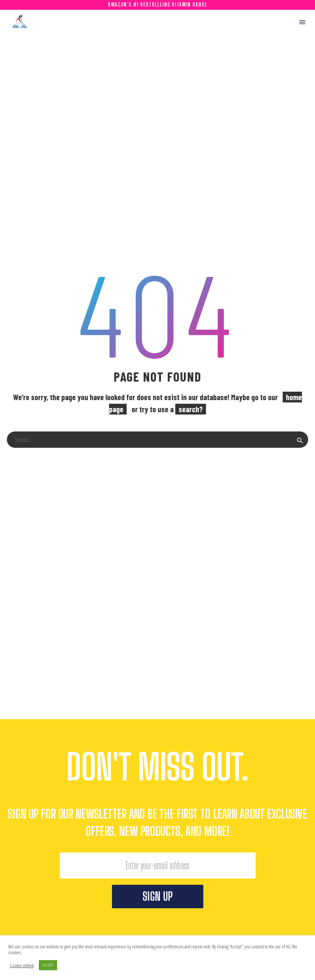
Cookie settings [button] (22, 965)
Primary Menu (302, 22)
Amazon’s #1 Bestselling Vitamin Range (158, 4)
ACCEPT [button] (48, 965)
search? (191, 409)
